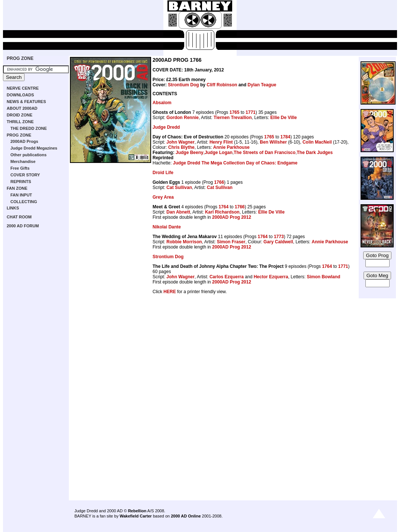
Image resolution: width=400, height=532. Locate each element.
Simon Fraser (231, 242)
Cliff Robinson (222, 85)
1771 (251, 112)
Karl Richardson (222, 212)
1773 (279, 237)
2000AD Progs (24, 141)
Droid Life (163, 173)
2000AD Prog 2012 (232, 217)
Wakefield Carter (135, 516)
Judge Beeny (190, 153)
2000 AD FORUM (23, 226)
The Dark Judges (315, 153)
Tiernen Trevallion (233, 118)
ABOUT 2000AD (22, 108)
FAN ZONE (17, 188)
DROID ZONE (20, 115)
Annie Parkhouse (231, 147)
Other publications (28, 155)
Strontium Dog (183, 85)
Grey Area (163, 197)
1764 (223, 207)
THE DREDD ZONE (29, 128)
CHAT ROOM (19, 217)
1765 (235, 112)
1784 (285, 137)
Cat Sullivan (179, 188)
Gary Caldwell (278, 242)
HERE (169, 292)
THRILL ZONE (20, 122)
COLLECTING (24, 202)
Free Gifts (20, 168)
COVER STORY (25, 175)
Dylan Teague (262, 85)
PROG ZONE (20, 58)
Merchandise (23, 161)
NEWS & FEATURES (26, 102)
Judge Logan (219, 153)
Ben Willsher (273, 142)
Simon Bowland (323, 277)
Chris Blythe (181, 147)
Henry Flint (221, 142)
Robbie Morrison (184, 242)
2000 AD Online (186, 516)
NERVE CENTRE (23, 88)
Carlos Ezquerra (227, 277)
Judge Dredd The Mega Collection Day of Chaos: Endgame (235, 163)
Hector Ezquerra (271, 277)
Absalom (162, 103)
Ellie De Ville (284, 118)
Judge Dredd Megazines (34, 148)
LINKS (13, 208)
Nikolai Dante (167, 227)
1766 (219, 182)
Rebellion (137, 511)
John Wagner (180, 142)
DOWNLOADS (20, 95)
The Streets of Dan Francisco (265, 153)
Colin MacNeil (317, 142)
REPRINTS (21, 182)
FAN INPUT (21, 195)
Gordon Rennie (183, 118)
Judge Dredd (166, 127)
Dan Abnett (178, 212)
